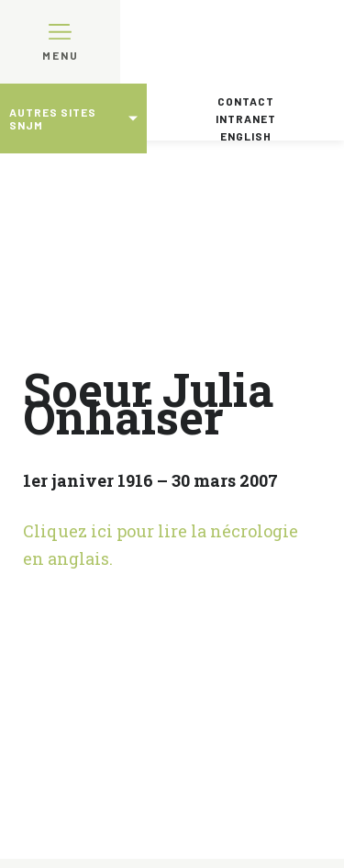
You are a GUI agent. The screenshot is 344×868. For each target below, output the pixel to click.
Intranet (246, 118)
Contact (246, 101)
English (246, 136)
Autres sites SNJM (53, 118)
